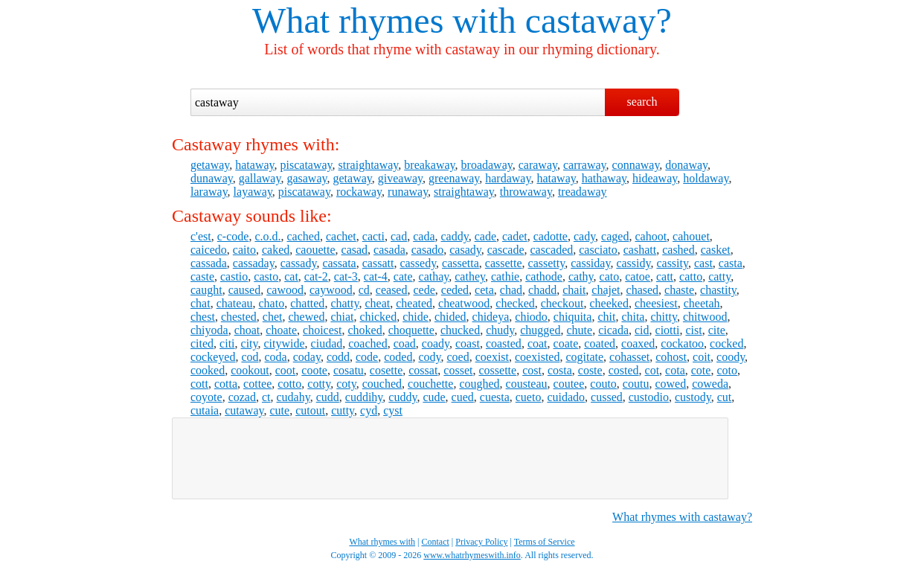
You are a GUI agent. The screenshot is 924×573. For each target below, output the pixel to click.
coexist (492, 357)
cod (250, 357)
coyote (206, 397)
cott (199, 384)
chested (239, 317)
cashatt (640, 250)
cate (403, 276)
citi (227, 343)
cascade (506, 250)
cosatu (349, 370)
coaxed (638, 343)
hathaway (604, 178)
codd (338, 357)
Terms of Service (545, 542)
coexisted (537, 357)
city (250, 343)
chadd (542, 290)
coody (731, 357)
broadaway (487, 165)
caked (276, 250)
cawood (285, 290)
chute (579, 330)
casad (355, 250)
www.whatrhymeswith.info (472, 555)
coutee (569, 384)
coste (590, 370)
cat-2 (316, 276)
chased (643, 290)
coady (436, 343)
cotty (319, 384)
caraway (538, 165)
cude (434, 397)
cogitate (584, 357)
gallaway (260, 178)
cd (364, 290)
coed (458, 357)
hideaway (655, 178)
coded (398, 357)
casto (266, 276)
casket (716, 250)
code (367, 357)
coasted (504, 343)
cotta (226, 384)
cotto (289, 384)
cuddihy (364, 397)
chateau (235, 303)
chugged (540, 330)
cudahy (293, 397)
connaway (636, 165)
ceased (392, 290)
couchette (430, 384)
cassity (672, 263)
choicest (322, 330)
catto (691, 276)
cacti (373, 236)
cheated (414, 303)
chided (450, 317)
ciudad (327, 343)
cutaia (205, 410)
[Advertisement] (450, 458)
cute (279, 410)
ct (266, 397)
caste (202, 276)
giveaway (400, 178)
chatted (307, 303)
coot (286, 370)
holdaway (706, 178)
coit (702, 357)
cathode (544, 276)
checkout (562, 303)
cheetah (702, 303)
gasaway (307, 178)
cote (701, 370)
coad (405, 343)
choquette (411, 330)
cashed (678, 250)
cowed (670, 384)
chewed (307, 317)
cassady (299, 263)
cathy (581, 276)
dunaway (212, 178)
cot (652, 370)
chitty (663, 317)
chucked (460, 330)
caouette (315, 250)
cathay (434, 276)
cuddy (402, 397)
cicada (613, 330)
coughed (479, 384)
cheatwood (464, 303)
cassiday (590, 263)
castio (234, 276)
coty (346, 384)
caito (244, 250)
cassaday (254, 263)
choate (281, 330)
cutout (310, 410)
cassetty (547, 263)
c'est (201, 236)
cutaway (244, 410)
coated (600, 343)
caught (206, 290)
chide (416, 317)
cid (642, 330)
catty (719, 276)
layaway (253, 192)
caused (245, 290)
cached (304, 236)
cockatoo (682, 343)
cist (693, 330)
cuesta (495, 397)
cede (424, 290)
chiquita (573, 317)
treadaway (583, 192)
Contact (436, 542)
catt (665, 276)
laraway (209, 192)
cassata (339, 263)
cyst (393, 410)
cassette (504, 263)
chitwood (705, 317)
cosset (458, 370)
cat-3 (346, 276)
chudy (500, 330)
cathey (470, 276)
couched (382, 384)
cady (584, 236)
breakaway (429, 165)
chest (203, 317)
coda (276, 357)
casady (465, 250)
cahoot (651, 236)
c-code (233, 236)
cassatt (378, 263)
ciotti (668, 330)
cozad (242, 397)
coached (368, 343)
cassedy (418, 263)
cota (675, 370)
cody (429, 357)
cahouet (691, 236)
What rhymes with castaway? (682, 517)
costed (624, 370)
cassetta (461, 263)
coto (727, 370)
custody (693, 397)
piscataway (307, 165)
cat (291, 276)
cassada (209, 263)
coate (566, 343)
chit (606, 317)
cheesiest (656, 303)
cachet (341, 236)
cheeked (609, 303)
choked (365, 330)
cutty (343, 410)
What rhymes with (384, 20)
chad (511, 290)
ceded (455, 290)
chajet (606, 290)
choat (247, 330)
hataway (254, 165)
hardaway (508, 178)
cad (399, 236)
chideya (491, 317)
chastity (718, 290)
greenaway (454, 178)
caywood (331, 290)
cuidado (566, 397)
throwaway (526, 192)
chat (200, 303)
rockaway (359, 192)
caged (615, 236)
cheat (377, 303)
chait (574, 290)
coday (307, 357)
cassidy (633, 263)
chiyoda (209, 330)
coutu (636, 384)
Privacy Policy (481, 542)
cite (717, 330)
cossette (497, 370)
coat (538, 343)
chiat (342, 317)
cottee (257, 384)
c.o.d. (267, 236)
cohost (671, 357)
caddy (455, 236)
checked (515, 303)
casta (731, 263)
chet (273, 317)
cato (610, 276)
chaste (679, 290)
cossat (423, 370)
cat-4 (376, 276)
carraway (585, 165)
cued (463, 397)
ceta (484, 290)
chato (272, 303)
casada (389, 250)
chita (633, 317)
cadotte (551, 236)
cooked (208, 370)
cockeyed (213, 357)
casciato (598, 250)
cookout (250, 370)
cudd (328, 397)
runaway (408, 192)
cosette (386, 370)
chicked (378, 317)
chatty (344, 303)
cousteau (527, 384)
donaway (686, 165)
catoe (638, 276)
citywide (284, 343)
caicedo (209, 250)
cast (703, 263)
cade (485, 236)
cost (532, 370)
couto (603, 384)
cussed (607, 397)
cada (424, 236)
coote (314, 370)
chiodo (531, 317)
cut (725, 397)
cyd (369, 410)
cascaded (552, 250)
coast (468, 343)
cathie (505, 276)
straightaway (369, 165)
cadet (515, 236)
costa (560, 370)
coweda (710, 384)
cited (202, 343)
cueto (529, 397)
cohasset (629, 357)
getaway (210, 165)
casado (428, 250)
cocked (726, 343)
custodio (649, 397)
